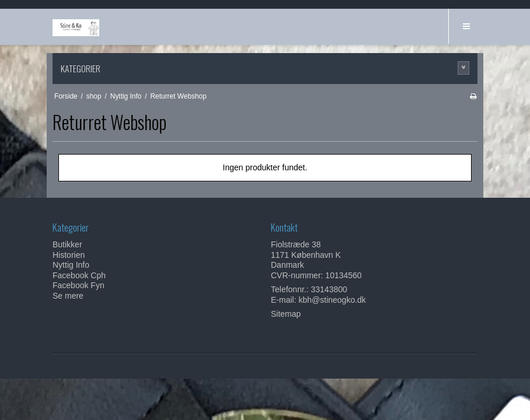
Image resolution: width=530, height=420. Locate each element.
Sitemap (286, 314)
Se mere (68, 296)
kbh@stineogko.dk (332, 300)
